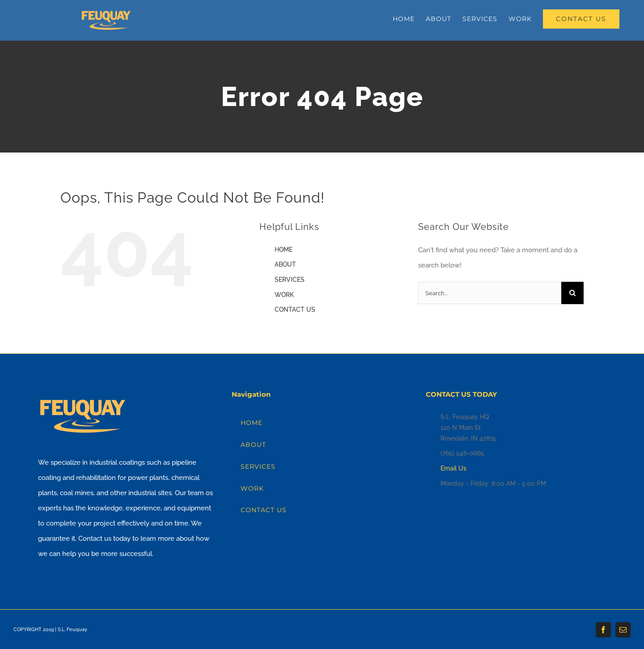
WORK (284, 295)
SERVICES (290, 280)
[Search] (572, 293)
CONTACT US (295, 310)
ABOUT (285, 264)
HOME (284, 250)
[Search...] (490, 293)
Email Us (453, 468)
